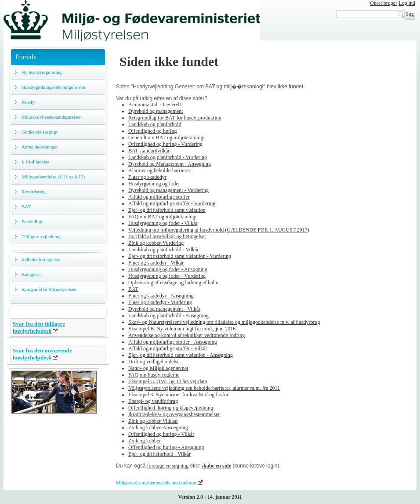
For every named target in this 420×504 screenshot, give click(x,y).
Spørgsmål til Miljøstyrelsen (49, 289)
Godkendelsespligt (40, 132)
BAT (26, 207)
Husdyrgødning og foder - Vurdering (167, 276)
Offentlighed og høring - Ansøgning (166, 447)
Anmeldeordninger (40, 147)
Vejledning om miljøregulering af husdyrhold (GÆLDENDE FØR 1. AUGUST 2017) (219, 230)
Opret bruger (384, 3)
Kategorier (32, 274)
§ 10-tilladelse (35, 162)
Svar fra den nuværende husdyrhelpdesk (42, 354)
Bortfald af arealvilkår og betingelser (167, 236)
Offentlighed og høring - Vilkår (161, 434)
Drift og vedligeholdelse (154, 362)
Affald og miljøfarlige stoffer (159, 197)
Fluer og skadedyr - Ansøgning (161, 296)
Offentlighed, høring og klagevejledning (171, 408)
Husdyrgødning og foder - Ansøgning (168, 269)
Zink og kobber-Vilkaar (153, 421)
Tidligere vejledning (41, 236)
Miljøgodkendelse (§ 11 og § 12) (53, 177)
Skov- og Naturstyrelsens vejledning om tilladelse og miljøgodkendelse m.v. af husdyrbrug (224, 322)
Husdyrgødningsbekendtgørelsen (53, 87)
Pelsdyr (29, 102)
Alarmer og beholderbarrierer (159, 170)
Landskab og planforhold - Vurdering (168, 157)
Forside (26, 57)
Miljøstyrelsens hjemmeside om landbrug (156, 482)
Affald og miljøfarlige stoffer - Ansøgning (173, 342)
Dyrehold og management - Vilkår (164, 309)
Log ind (407, 3)
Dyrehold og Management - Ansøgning (170, 164)
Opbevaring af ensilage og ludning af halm (173, 283)
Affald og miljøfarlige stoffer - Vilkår (168, 348)
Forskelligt (32, 221)
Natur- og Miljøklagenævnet (158, 368)
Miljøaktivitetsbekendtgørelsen (52, 117)
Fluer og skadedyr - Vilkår (156, 263)
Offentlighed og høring (152, 131)
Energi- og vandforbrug (153, 401)
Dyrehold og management (156, 111)
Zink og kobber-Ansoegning (158, 428)
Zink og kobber (145, 441)
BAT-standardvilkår (149, 151)
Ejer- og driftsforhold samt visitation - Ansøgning (181, 355)
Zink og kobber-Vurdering (156, 243)
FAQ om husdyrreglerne (154, 375)
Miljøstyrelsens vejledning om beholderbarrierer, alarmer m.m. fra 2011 (204, 388)
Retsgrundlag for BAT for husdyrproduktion (175, 118)
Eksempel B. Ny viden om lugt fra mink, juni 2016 (182, 329)
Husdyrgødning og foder (154, 184)
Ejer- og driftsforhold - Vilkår (159, 454)
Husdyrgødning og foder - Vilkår (163, 223)
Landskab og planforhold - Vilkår (163, 250)
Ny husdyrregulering (42, 72)
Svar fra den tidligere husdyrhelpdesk (39, 327)
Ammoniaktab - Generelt (155, 105)
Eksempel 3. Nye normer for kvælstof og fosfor (178, 395)
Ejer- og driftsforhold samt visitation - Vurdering (180, 256)
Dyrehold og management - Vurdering (168, 190)
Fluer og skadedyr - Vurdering (160, 302)
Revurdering (34, 192)
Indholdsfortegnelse (41, 259)
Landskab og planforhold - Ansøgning (168, 315)
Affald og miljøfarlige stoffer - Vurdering (172, 203)
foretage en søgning (168, 466)
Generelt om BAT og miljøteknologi (167, 138)
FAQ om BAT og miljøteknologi (163, 217)
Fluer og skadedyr (147, 177)
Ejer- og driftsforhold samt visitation (167, 210)
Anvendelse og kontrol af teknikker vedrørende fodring (186, 335)
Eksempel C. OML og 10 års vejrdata (168, 381)
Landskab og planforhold (155, 124)
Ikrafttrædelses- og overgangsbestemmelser (174, 414)
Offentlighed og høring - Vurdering (165, 144)
